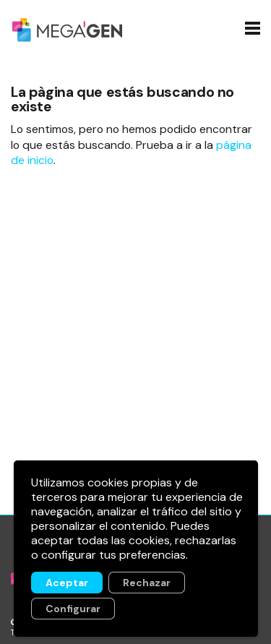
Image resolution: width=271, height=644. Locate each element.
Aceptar (66, 583)
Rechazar (146, 583)
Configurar (72, 609)
